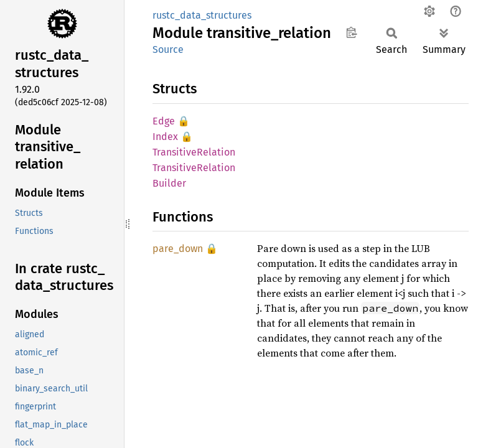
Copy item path (351, 32)
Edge (164, 121)
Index (165, 137)
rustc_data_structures (202, 15)
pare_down (178, 249)
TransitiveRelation (194, 152)
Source (168, 49)
